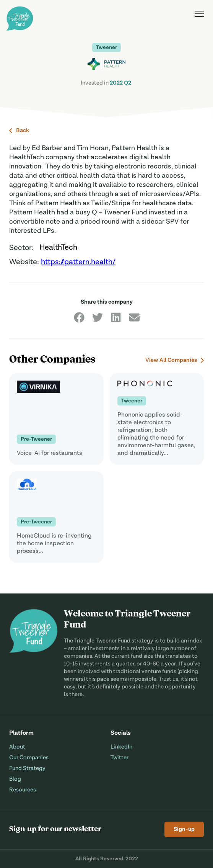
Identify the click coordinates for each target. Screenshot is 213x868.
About (17, 747)
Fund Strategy (27, 768)
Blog (15, 779)
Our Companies (29, 758)
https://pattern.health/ (78, 262)
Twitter (120, 758)
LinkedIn (121, 747)
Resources (23, 790)
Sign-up (184, 829)
